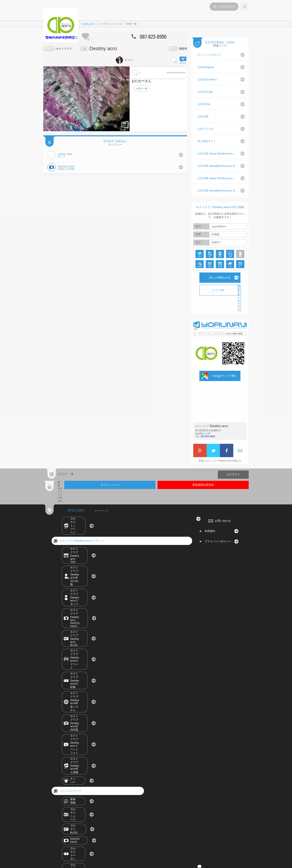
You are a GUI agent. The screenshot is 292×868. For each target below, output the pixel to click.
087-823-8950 (208, 432)
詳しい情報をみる (220, 273)
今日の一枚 (142, 88)
